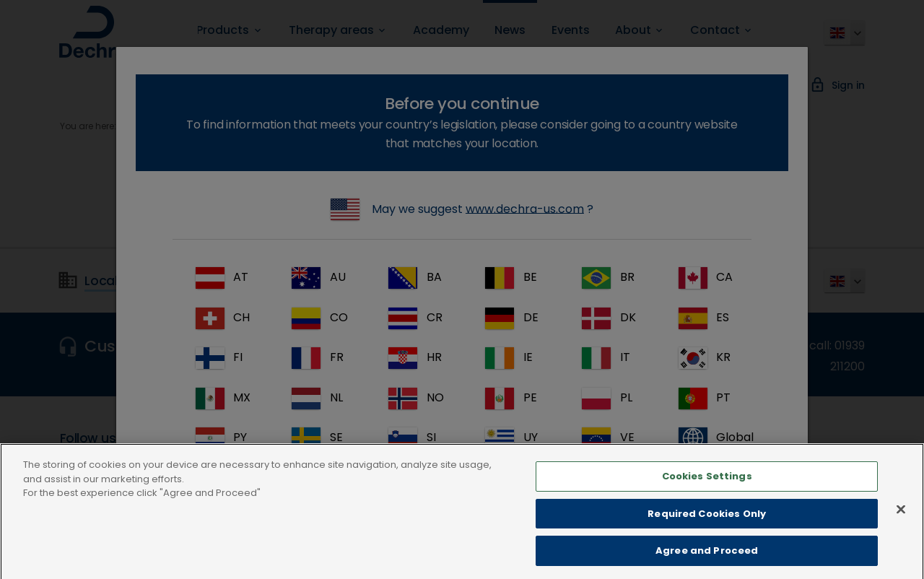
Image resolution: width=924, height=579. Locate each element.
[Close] (901, 523)
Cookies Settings (707, 490)
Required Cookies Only (707, 527)
